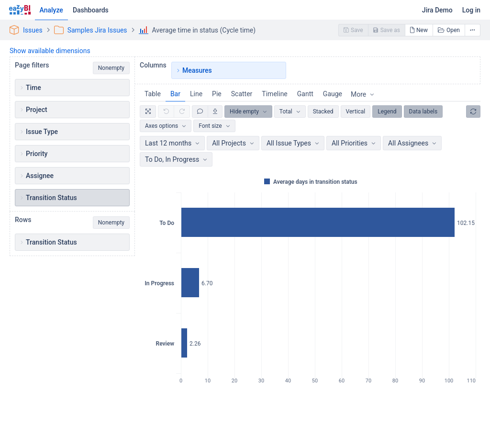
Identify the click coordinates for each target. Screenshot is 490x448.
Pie (217, 94)
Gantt (305, 94)
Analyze (51, 10)
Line (196, 94)
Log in (471, 10)
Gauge (333, 94)
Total (286, 112)
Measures (197, 70)
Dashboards (91, 10)
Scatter (242, 94)
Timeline (274, 94)
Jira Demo (437, 10)
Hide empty (244, 112)
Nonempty (111, 68)
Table (153, 94)
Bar (175, 94)
